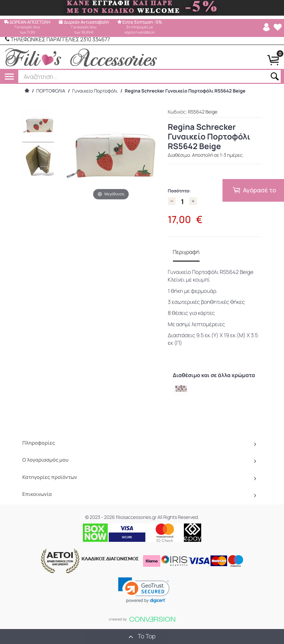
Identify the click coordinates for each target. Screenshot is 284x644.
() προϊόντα (258, 636)
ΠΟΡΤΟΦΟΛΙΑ (51, 91)
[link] (144, 590)
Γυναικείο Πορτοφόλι (95, 91)
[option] (180, 388)
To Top (142, 636)
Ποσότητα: (179, 191)
